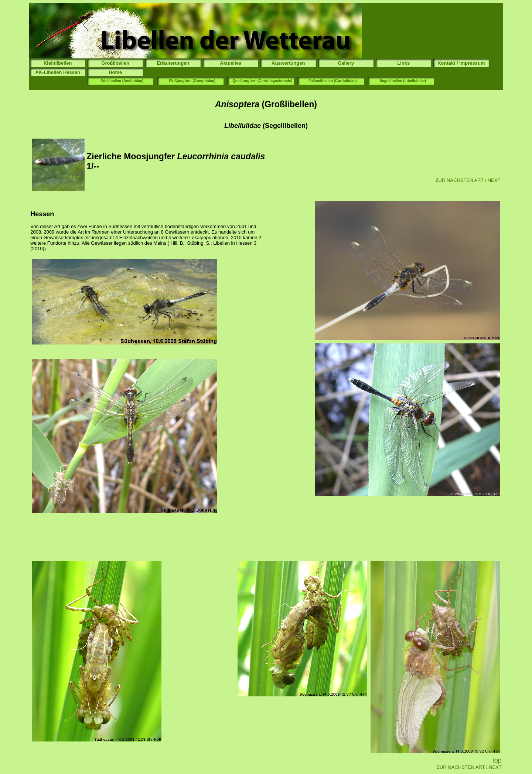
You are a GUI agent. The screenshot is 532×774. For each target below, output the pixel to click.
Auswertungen (288, 63)
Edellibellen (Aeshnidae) (122, 81)
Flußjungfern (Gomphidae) (192, 81)
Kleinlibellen (58, 63)
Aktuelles (231, 63)
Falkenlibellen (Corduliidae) (333, 81)
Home (115, 72)
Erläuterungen (173, 63)
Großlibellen (115, 63)
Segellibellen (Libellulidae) (403, 81)
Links (403, 63)
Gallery (346, 63)
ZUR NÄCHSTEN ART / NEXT (468, 180)
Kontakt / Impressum (461, 63)
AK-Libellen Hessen (58, 72)
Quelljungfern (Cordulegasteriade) (262, 81)
